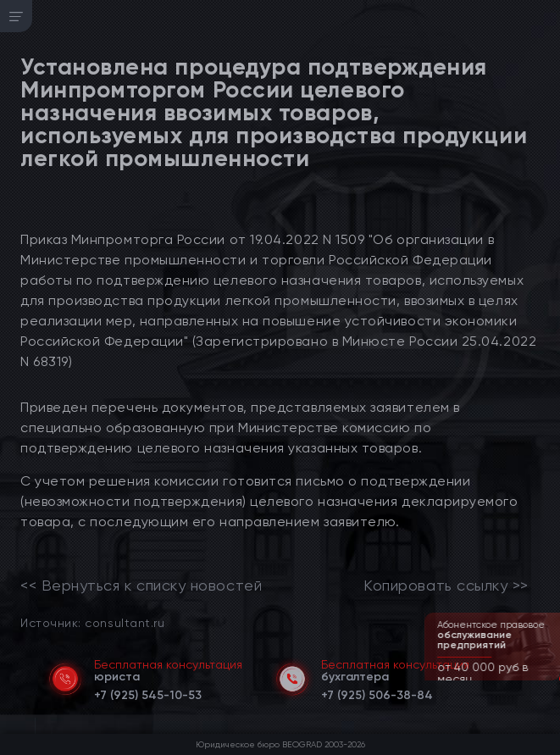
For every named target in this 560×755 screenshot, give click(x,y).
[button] (549, 679)
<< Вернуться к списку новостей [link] (141, 586)
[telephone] (148, 692)
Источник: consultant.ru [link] (92, 622)
